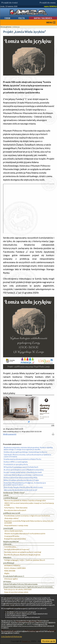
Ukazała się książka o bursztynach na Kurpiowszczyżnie (25, 533)
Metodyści (7, 557)
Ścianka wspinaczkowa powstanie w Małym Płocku (22, 459)
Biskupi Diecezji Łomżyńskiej (15, 539)
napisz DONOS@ (50, 6)
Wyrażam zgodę (49, 641)
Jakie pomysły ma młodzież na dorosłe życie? (20, 490)
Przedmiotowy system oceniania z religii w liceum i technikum (27, 516)
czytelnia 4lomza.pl (10, 498)
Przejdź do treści (10, 3)
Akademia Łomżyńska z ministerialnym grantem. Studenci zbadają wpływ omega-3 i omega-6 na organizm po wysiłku (28, 448)
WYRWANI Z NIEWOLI (12, 565)
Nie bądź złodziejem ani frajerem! (17, 549)
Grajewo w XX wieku (12, 536)
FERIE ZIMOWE (10, 571)
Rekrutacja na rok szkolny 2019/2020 (18, 589)
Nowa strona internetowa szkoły (16, 592)
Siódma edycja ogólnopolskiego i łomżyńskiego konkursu (25, 452)
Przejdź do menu (48, 3)
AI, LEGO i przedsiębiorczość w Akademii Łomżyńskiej (24, 470)
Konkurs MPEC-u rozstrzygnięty (16, 462)
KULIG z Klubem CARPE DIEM (15, 568)
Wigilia (7, 573)
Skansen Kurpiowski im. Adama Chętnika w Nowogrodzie (25, 500)
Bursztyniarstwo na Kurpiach (15, 510)
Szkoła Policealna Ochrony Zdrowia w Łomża (20, 584)
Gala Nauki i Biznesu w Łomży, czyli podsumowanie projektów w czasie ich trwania (27, 456)
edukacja (16, 27)
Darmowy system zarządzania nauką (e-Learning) (23, 552)
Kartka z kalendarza (43, 18)
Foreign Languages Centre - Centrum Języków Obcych (25, 560)
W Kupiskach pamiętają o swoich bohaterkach (21, 467)
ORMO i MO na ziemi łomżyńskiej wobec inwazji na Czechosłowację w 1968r (29, 504)
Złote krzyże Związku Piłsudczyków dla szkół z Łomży (23, 487)
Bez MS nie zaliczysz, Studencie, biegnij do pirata (22, 555)
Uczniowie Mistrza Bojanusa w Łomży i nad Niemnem (23, 475)
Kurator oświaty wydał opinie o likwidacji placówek (23, 472)
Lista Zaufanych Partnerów (12, 636)
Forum (7, 18)
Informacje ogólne (11, 579)
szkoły (6, 495)
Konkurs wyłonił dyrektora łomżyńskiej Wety (21, 478)
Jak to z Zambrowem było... (14, 531)
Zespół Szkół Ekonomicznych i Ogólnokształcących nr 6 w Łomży (28, 587)
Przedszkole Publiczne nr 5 (14, 576)
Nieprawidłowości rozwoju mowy (16, 525)
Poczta (22, 18)
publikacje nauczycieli (12, 513)
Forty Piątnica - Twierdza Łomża (16, 508)
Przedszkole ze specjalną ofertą (16, 464)
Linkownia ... (8, 544)
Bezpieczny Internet (11, 542)
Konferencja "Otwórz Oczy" (14, 493)
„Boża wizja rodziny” (12, 518)
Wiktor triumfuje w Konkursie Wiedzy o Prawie (21, 480)
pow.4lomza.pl (9, 563)
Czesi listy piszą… (11, 547)
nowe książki (8, 528)
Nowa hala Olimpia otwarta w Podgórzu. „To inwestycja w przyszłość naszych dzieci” (25, 484)
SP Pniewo (7, 582)
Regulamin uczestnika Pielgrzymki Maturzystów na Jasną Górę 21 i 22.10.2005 (29, 522)
